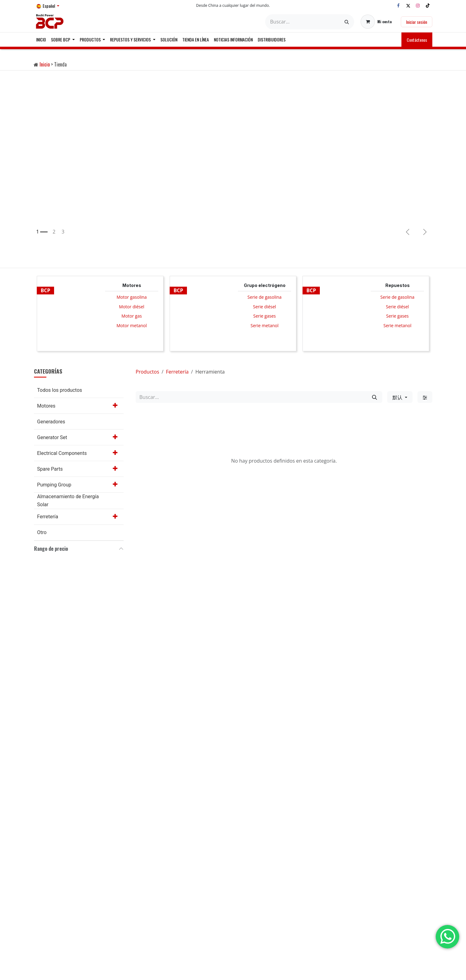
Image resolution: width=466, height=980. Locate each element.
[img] (425, 232)
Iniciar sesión (417, 22)
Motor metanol (132, 325)
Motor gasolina (132, 297)
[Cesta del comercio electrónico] (376, 22)
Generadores (51, 422)
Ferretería (48, 517)
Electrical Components (62, 453)
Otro (42, 532)
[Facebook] (398, 6)
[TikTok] (428, 6)
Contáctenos (417, 40)
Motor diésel (132, 307)
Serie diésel (265, 307)
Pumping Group (54, 485)
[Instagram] (418, 6)
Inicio (45, 64)
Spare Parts (50, 469)
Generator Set (52, 437)
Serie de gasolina (265, 297)
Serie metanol (265, 325)
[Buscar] (347, 22)
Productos (147, 372)
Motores (46, 406)
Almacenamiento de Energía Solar (68, 501)
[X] (408, 6)
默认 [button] (398, 397)
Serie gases (265, 316)
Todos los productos (60, 390)
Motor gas (132, 316)
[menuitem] (41, 40)
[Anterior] (408, 232)
